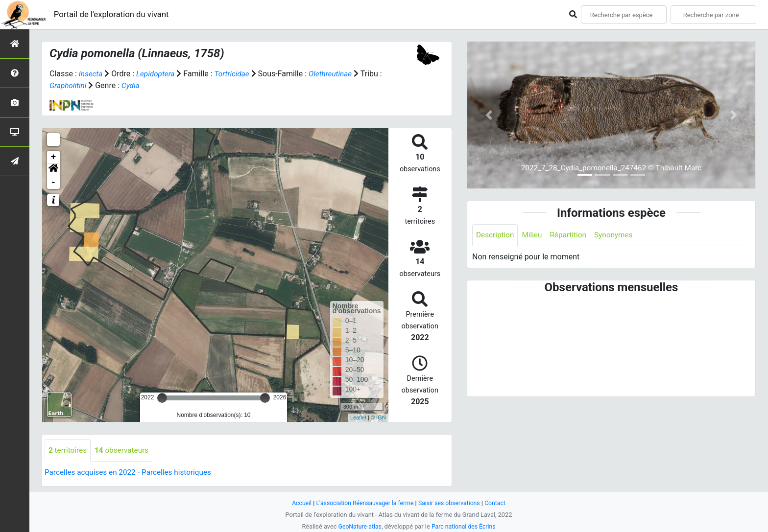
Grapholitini (73, 85)
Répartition (572, 235)
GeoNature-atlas (358, 526)
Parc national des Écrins (465, 526)
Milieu (534, 235)
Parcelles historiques (182, 473)
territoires (69, 451)
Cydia (136, 85)
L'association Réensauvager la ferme (363, 503)
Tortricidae (236, 74)
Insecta (91, 74)
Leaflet (358, 417)
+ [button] (54, 157)
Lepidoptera (157, 74)
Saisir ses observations (452, 503)
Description (496, 235)
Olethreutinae (336, 74)
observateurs (125, 451)
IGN (381, 417)
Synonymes (619, 235)
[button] (53, 170)
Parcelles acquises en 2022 (92, 473)
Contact (499, 503)
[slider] (162, 398)
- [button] (54, 183)
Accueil (298, 503)
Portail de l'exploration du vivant (116, 14)
